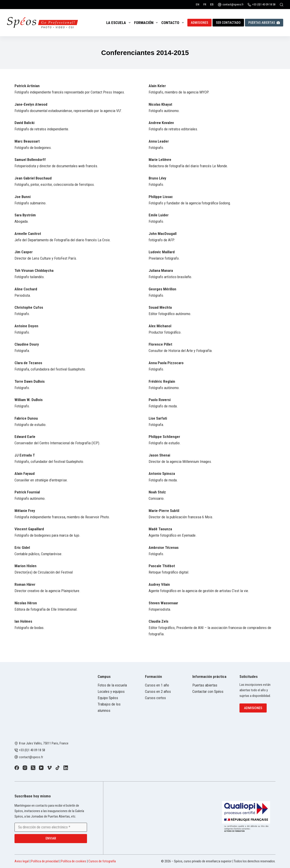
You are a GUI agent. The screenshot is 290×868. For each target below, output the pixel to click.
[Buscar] (282, 5)
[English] (197, 4)
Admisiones (199, 23)
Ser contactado (228, 23)
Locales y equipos (111, 691)
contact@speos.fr (233, 4)
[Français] (205, 4)
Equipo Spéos (108, 698)
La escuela (119, 23)
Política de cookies (74, 861)
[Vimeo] (49, 768)
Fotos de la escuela (112, 685)
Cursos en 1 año (157, 685)
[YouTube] (41, 768)
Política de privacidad (45, 861)
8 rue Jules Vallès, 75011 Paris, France (44, 743)
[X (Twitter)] (33, 768)
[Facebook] (17, 768)
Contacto (173, 23)
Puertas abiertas (264, 23)
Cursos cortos (155, 698)
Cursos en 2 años (158, 691)
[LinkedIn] (66, 768)
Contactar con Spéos (208, 691)
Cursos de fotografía (102, 861)
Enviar (51, 838)
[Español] (212, 4)
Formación (147, 23)
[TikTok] (58, 768)
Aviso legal (22, 861)
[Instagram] (25, 768)
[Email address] (51, 827)
